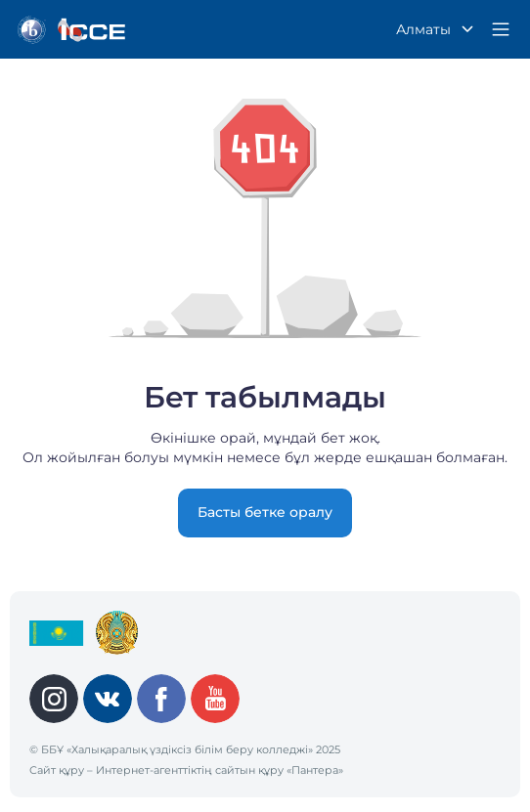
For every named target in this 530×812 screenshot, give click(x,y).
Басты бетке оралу (265, 512)
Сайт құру (57, 770)
